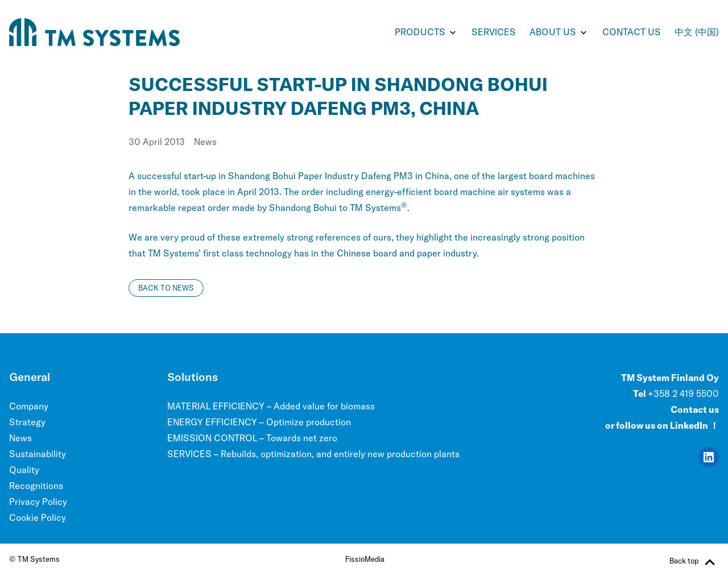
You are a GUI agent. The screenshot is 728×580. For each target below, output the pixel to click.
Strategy (27, 422)
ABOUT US (553, 32)
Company (29, 406)
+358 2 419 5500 (683, 393)
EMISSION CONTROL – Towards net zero (252, 438)
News (205, 142)
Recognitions (36, 486)
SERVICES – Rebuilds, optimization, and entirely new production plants (313, 454)
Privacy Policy (38, 502)
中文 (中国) (697, 32)
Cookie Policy (38, 517)
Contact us (632, 32)
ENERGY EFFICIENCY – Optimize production (259, 422)
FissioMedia (365, 559)
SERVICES (494, 32)
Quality (24, 470)
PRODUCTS (420, 32)
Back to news (166, 288)
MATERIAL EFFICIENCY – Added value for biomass (271, 406)
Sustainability (38, 454)
